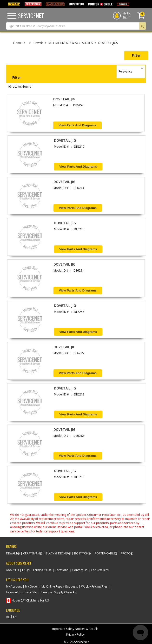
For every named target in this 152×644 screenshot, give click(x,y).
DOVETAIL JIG (64, 99)
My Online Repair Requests (60, 586)
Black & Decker (57, 553)
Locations (62, 570)
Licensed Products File (21, 592)
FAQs (26, 570)
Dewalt (38, 43)
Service (31, 15)
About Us (12, 570)
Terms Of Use (42, 570)
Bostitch (81, 553)
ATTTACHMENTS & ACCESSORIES (71, 43)
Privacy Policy (75, 635)
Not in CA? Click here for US (30, 600)
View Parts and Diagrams (77, 125)
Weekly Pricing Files (94, 586)
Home (17, 43)
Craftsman (31, 553)
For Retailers (100, 570)
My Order (32, 586)
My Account (14, 586)
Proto (126, 553)
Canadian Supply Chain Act (59, 592)
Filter (136, 55)
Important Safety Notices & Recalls (75, 629)
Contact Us (80, 570)
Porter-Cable (105, 553)
